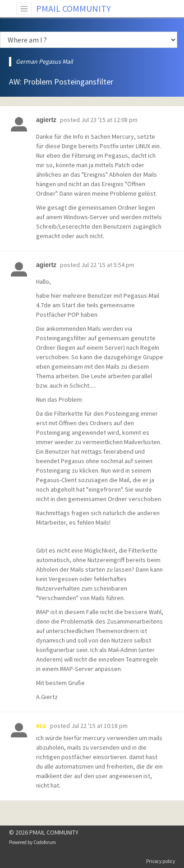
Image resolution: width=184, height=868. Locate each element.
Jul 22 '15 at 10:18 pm (99, 726)
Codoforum (45, 842)
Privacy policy (161, 861)
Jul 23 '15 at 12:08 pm (109, 120)
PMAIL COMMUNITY (74, 8)
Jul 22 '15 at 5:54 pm (108, 265)
